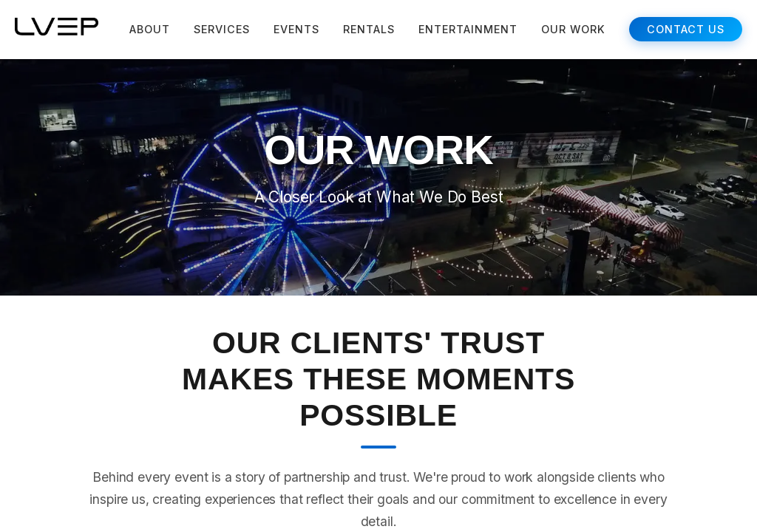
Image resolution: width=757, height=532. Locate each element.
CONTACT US (686, 29)
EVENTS (296, 29)
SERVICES (222, 29)
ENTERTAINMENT (468, 29)
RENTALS (369, 29)
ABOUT (150, 29)
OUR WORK (573, 29)
